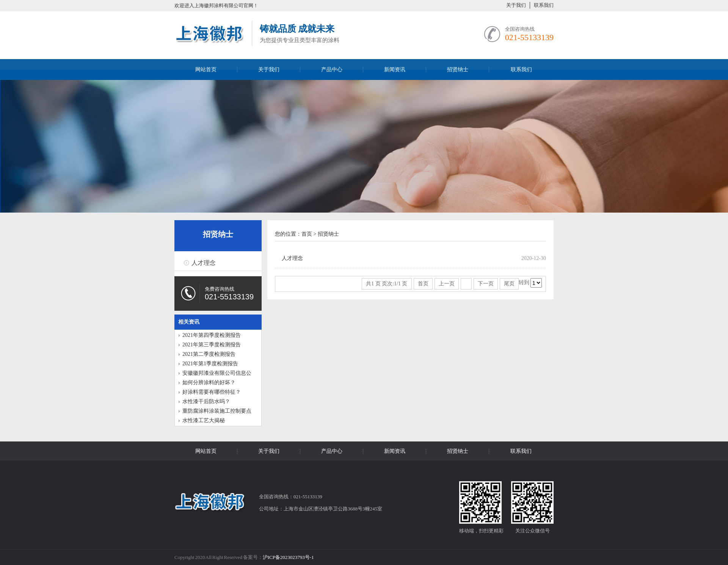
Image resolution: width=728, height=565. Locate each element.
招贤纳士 (458, 70)
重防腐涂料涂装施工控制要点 (217, 411)
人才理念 (204, 263)
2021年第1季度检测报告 (210, 364)
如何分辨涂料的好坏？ (209, 383)
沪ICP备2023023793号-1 (288, 557)
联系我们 (544, 5)
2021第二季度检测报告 (209, 354)
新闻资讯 (395, 70)
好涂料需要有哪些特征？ (212, 392)
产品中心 (332, 70)
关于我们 (516, 5)
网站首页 (206, 70)
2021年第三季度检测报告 (212, 345)
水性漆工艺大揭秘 (204, 420)
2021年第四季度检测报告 (212, 335)
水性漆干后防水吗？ (206, 401)
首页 (307, 234)
